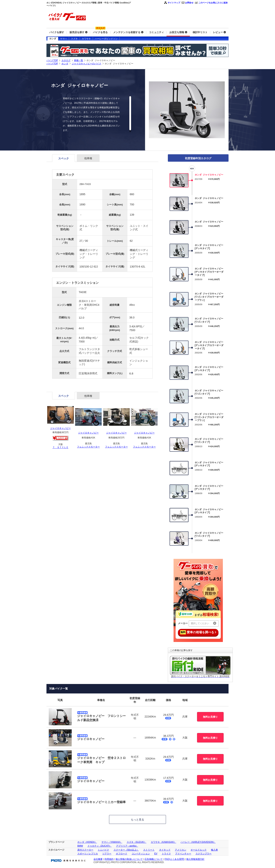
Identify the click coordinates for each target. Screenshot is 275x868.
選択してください (203, 623)
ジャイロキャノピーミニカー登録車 (101, 802)
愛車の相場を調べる (198, 632)
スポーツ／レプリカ (88, 854)
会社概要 (98, 859)
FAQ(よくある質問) (174, 859)
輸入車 (214, 850)
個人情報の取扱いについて (129, 859)
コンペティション (141, 854)
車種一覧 (79, 60)
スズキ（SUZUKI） (137, 842)
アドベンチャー (183, 854)
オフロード (122, 854)
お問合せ (189, 3)
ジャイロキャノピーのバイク (86, 64)
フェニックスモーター (88, 447)
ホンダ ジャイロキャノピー (209, 175)
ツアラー (107, 854)
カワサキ (86, 39)
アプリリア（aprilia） (127, 846)
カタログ (66, 60)
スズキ (74, 39)
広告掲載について (154, 859)
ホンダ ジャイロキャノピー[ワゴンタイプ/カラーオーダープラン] (209, 297)
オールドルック (199, 850)
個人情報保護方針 (195, 859)
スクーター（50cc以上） (126, 850)
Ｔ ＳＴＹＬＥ (60, 447)
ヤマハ (64, 39)
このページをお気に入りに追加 (213, 3)
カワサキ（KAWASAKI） (163, 842)
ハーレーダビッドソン (106, 39)
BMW (80, 846)
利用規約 (109, 859)
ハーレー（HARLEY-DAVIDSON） (198, 842)
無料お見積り (210, 717)
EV (156, 854)
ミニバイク (103, 850)
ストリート (149, 850)
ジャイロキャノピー (60, 428)
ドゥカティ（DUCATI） (100, 846)
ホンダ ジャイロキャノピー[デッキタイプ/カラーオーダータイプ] (209, 272)
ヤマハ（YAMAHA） (112, 842)
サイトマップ (174, 3)
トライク (166, 854)
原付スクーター (85, 850)
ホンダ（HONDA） (87, 842)
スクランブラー (203, 854)
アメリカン (181, 850)
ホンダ (53, 39)
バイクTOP (52, 60)
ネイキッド (165, 850)
